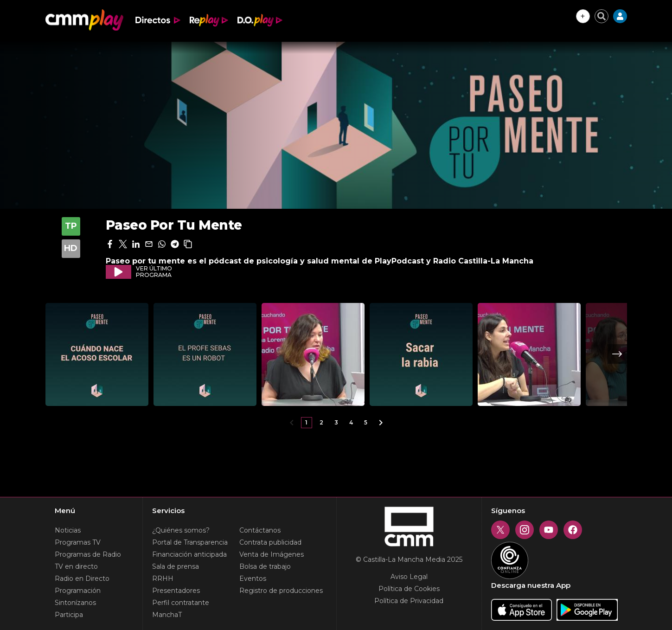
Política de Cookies (409, 589)
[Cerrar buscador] (602, 16)
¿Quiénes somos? (181, 530)
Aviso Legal (409, 577)
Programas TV (78, 542)
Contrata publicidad (270, 542)
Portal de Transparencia (190, 542)
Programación (78, 591)
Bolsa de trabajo (265, 566)
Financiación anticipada (189, 554)
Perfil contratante (181, 603)
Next (617, 354)
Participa (69, 615)
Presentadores (176, 591)
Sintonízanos (75, 603)
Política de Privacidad (409, 601)
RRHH (163, 579)
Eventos (253, 579)
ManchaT (167, 615)
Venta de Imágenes (272, 554)
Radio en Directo (82, 579)
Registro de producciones (281, 591)
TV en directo (76, 566)
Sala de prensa (176, 566)
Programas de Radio (88, 554)
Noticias (68, 530)
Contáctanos (260, 530)
